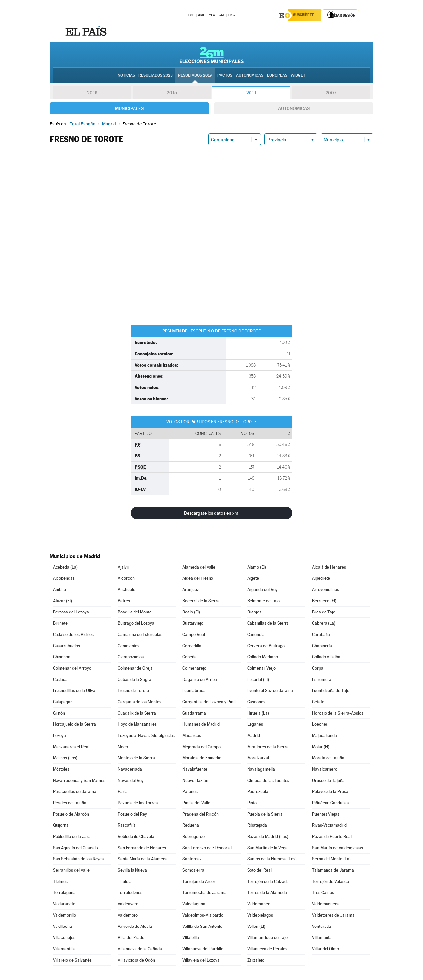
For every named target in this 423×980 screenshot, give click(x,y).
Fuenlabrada (194, 692)
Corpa (318, 669)
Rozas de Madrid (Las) (268, 838)
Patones (190, 793)
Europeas (277, 76)
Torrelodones (130, 894)
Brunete (60, 624)
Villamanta (322, 939)
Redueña (191, 826)
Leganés (255, 725)
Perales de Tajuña (70, 804)
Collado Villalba (326, 658)
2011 (251, 94)
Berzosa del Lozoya (71, 613)
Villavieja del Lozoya (201, 961)
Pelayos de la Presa (330, 793)
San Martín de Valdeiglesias (337, 849)
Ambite (59, 591)
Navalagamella (261, 770)
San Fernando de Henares (142, 849)
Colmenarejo (194, 669)
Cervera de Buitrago (266, 647)
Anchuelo (126, 591)
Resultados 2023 (155, 76)
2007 (331, 94)
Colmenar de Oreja (135, 669)
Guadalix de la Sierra (137, 714)
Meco (123, 748)
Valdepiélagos (260, 916)
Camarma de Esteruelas (140, 635)
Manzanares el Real (71, 748)
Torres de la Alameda (267, 894)
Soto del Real (259, 871)
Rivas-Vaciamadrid (329, 826)
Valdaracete (64, 905)
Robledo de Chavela (136, 838)
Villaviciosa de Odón (136, 961)
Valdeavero (128, 905)
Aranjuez (191, 591)
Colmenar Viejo (261, 669)
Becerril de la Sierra (201, 602)
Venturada (322, 927)
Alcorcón (126, 579)
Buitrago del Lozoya (136, 624)
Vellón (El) (256, 927)
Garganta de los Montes (139, 703)
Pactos (225, 76)
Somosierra (193, 871)
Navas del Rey (131, 781)
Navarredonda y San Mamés (79, 781)
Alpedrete (321, 579)
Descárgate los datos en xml (212, 514)
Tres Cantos (323, 894)
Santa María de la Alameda (143, 860)
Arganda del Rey (262, 591)
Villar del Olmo (326, 950)
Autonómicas (294, 109)
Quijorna (61, 826)
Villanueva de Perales (267, 950)
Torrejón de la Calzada (268, 882)
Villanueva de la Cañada (140, 950)
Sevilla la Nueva (132, 871)
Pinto (252, 804)
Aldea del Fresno (198, 579)
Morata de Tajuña (328, 759)
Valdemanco (259, 905)
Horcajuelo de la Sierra (74, 725)
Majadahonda (325, 736)
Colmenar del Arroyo (72, 669)
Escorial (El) (258, 680)
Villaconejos (64, 939)
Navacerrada (130, 770)
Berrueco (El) (324, 602)
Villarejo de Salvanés (72, 961)
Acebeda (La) (65, 568)
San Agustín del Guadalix (76, 849)
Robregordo (193, 838)
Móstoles (61, 770)
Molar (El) (321, 748)
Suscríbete (306, 16)
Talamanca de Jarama (333, 871)
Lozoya (59, 736)
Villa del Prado (131, 939)
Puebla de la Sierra (265, 815)
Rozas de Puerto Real (332, 838)
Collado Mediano (263, 658)
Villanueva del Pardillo (203, 950)
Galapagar (62, 703)
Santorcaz (192, 860)
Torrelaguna (64, 894)
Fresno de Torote (133, 692)
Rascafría (127, 826)
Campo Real (194, 635)
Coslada (60, 680)
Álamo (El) (257, 568)
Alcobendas (64, 579)
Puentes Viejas (326, 815)
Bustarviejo (193, 624)
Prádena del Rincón (201, 815)
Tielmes (60, 882)
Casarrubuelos (66, 647)
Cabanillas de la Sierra (268, 624)
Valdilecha (62, 927)
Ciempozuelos (131, 658)
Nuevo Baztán (195, 781)
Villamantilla (64, 950)
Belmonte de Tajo (263, 602)
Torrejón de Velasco (330, 882)
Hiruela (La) (258, 714)
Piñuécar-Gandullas (330, 804)
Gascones (256, 703)
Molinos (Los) (65, 759)
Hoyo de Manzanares (137, 725)
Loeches (320, 725)
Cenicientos (129, 647)
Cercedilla (192, 647)
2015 (172, 94)
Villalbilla (191, 939)
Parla (123, 793)
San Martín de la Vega (267, 849)
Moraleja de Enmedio (202, 759)
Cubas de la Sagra (135, 680)
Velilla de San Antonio (202, 927)
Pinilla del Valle (196, 804)
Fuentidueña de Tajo (331, 692)
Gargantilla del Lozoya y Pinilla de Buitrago (211, 703)
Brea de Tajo (324, 613)
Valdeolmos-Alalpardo (203, 916)
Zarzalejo (256, 961)
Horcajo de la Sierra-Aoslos (338, 714)
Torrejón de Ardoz (199, 882)
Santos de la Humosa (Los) (272, 860)
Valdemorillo (64, 916)
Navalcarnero (325, 770)
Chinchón (62, 658)
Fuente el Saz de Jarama (270, 692)
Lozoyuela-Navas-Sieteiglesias (146, 736)
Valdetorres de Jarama (333, 916)
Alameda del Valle (199, 568)
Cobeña (190, 658)
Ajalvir (123, 568)
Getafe (318, 703)
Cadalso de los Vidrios (73, 635)
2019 (92, 94)
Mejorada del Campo (202, 748)
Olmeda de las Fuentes (268, 781)
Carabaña (321, 635)
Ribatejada (257, 826)
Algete (253, 579)
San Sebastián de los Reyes (78, 860)
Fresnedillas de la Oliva (74, 692)
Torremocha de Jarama (205, 894)
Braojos (254, 613)
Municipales (129, 109)
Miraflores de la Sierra (268, 748)
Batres (124, 602)
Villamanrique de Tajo (267, 939)
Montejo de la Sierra (136, 759)
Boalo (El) (191, 613)
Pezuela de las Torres (138, 804)
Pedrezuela (258, 793)
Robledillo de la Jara (72, 838)
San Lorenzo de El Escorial (207, 849)
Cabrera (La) (324, 624)
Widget (298, 76)
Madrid (254, 736)
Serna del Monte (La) (331, 860)
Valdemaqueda (326, 905)
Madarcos (192, 736)
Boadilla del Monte (135, 613)
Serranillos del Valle (71, 871)
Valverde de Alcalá (135, 927)
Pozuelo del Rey (132, 815)
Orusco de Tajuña (328, 781)
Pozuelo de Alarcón (71, 815)
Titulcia (125, 882)
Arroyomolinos (326, 591)
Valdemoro (128, 916)
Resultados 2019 (195, 76)
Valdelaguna (194, 905)
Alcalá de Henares (329, 568)
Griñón (59, 714)
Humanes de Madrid (201, 725)
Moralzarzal (258, 759)
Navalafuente (195, 770)
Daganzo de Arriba (200, 680)
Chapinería (322, 647)
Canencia (256, 635)
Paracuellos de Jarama (75, 793)
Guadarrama (194, 714)
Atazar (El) (62, 602)
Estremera (322, 680)
